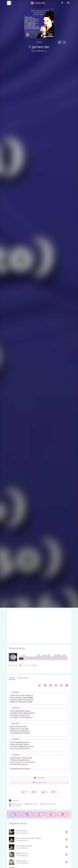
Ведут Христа (22, 853)
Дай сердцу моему (24, 846)
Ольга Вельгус (39, 51)
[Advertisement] (39, 626)
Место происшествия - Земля (29, 838)
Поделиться (39, 783)
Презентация (23, 678)
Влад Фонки (14, 801)
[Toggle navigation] (68, 3)
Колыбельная (22, 831)
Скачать (39, 778)
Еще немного (22, 861)
